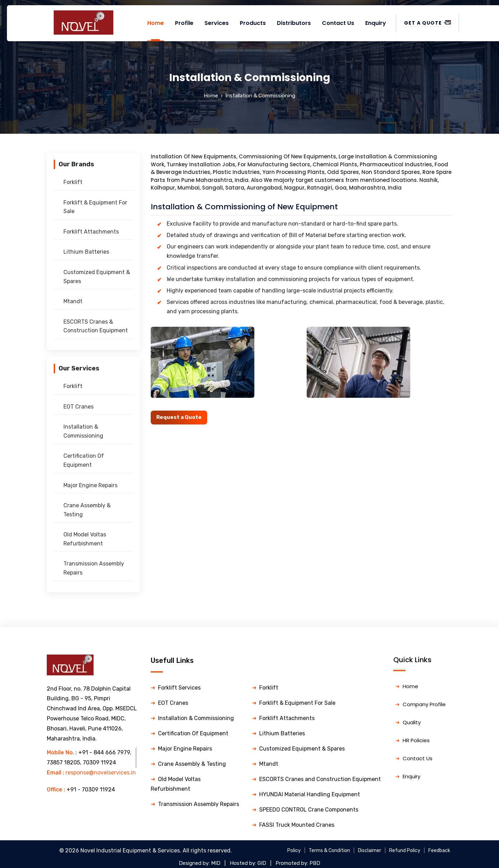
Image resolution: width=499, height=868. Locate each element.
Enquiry (376, 23)
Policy (294, 851)
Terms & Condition (329, 851)
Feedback (439, 851)
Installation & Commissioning (83, 431)
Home (156, 23)
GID (262, 863)
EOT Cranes (78, 407)
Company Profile (424, 704)
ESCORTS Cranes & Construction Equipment (96, 326)
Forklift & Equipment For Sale (95, 207)
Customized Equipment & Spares (97, 277)
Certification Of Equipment (84, 460)
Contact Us (338, 23)
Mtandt (73, 301)
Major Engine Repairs (90, 485)
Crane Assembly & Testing (87, 510)
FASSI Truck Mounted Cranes (297, 825)
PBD (315, 863)
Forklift (73, 182)
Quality (412, 722)
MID (216, 863)
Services (217, 23)
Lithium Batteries (86, 252)
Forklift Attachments (91, 232)
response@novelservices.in (101, 773)
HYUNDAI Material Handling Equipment (310, 794)
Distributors (294, 23)
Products (253, 23)
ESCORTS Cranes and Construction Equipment (320, 779)
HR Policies (416, 740)
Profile (184, 23)
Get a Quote (427, 23)
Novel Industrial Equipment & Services (130, 851)
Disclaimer (370, 851)
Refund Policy (405, 851)
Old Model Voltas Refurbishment (85, 539)
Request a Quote (179, 417)
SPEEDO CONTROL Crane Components (309, 810)
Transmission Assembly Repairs (94, 568)
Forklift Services (179, 688)
